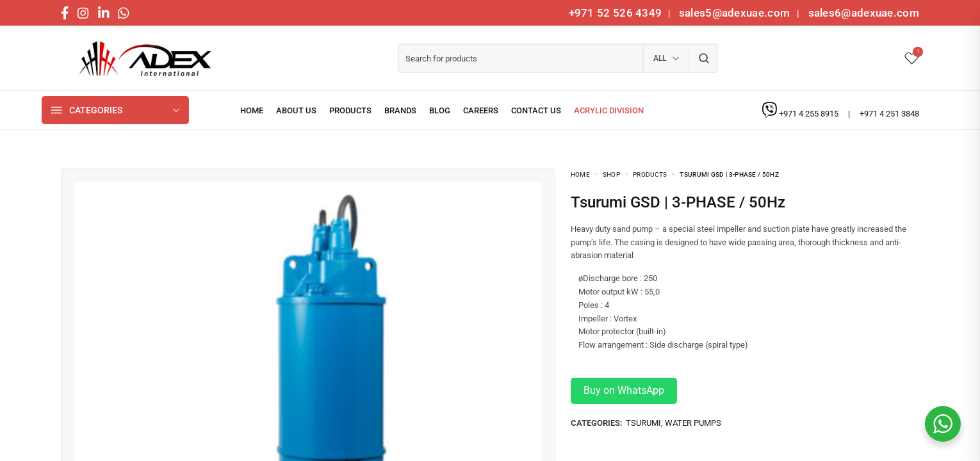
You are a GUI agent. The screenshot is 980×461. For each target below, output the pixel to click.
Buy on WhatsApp (624, 390)
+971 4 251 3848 (889, 114)
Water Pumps (693, 423)
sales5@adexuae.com (736, 13)
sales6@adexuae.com (862, 13)
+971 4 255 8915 (810, 114)
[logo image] (141, 59)
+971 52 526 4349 (616, 13)
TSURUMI (643, 423)
